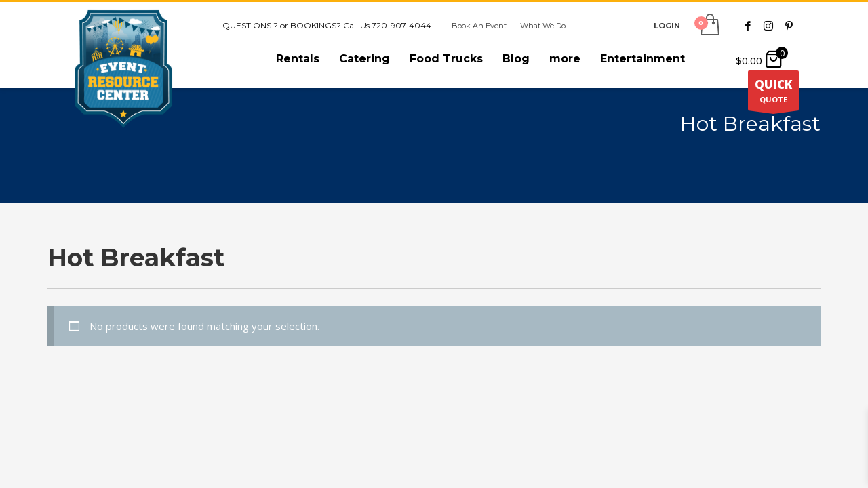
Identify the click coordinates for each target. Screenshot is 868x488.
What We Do (543, 26)
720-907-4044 (401, 25)
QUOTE (773, 94)
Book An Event (479, 26)
